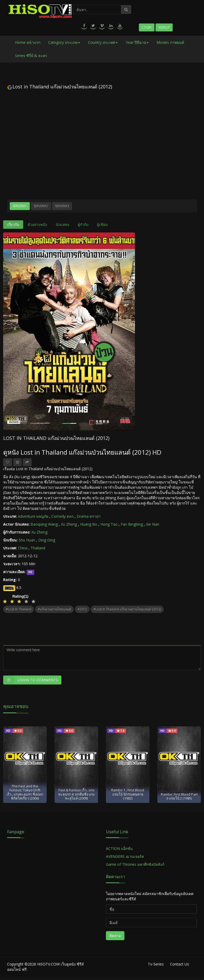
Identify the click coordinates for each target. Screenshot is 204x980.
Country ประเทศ (103, 42)
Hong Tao (109, 524)
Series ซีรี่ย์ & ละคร (31, 56)
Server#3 (62, 206)
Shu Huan (27, 540)
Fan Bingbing (132, 524)
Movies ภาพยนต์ (170, 42)
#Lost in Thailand (19, 609)
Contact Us (179, 964)
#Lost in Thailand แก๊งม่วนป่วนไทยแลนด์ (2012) (127, 609)
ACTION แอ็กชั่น (119, 848)
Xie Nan (153, 524)
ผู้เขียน (102, 224)
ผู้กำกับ (83, 224)
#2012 (82, 609)
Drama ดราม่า (89, 516)
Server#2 (41, 206)
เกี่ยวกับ (13, 224)
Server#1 (20, 206)
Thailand (38, 548)
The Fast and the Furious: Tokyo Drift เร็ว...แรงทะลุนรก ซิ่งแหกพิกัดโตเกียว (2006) (25, 792)
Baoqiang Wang (44, 524)
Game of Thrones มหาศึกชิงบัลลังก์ (136, 864)
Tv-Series (156, 964)
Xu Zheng (69, 524)
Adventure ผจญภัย (33, 516)
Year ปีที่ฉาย (137, 42)
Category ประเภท (64, 42)
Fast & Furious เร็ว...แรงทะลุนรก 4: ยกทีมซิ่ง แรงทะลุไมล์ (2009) (76, 794)
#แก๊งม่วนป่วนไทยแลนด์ (54, 609)
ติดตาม (115, 936)
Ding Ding (47, 540)
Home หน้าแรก (28, 42)
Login (147, 27)
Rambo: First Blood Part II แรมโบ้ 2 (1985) (179, 796)
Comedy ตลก (62, 516)
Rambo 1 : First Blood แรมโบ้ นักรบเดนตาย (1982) (128, 794)
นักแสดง (62, 224)
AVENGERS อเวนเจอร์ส (125, 856)
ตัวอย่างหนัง (37, 224)
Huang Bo (89, 524)
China (23, 548)
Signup (164, 27)
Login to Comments (31, 680)
